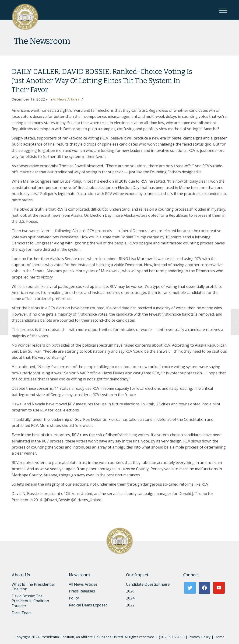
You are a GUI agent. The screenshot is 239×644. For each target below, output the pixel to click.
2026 (130, 591)
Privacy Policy (200, 637)
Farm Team (22, 613)
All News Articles (66, 99)
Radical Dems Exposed (88, 605)
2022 (130, 605)
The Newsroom (42, 41)
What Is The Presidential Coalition (33, 587)
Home (220, 637)
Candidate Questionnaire (148, 584)
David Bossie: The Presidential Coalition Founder (30, 601)
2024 (130, 598)
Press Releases (82, 591)
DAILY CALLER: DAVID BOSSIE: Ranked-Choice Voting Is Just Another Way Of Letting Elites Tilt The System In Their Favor (102, 81)
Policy (74, 598)
